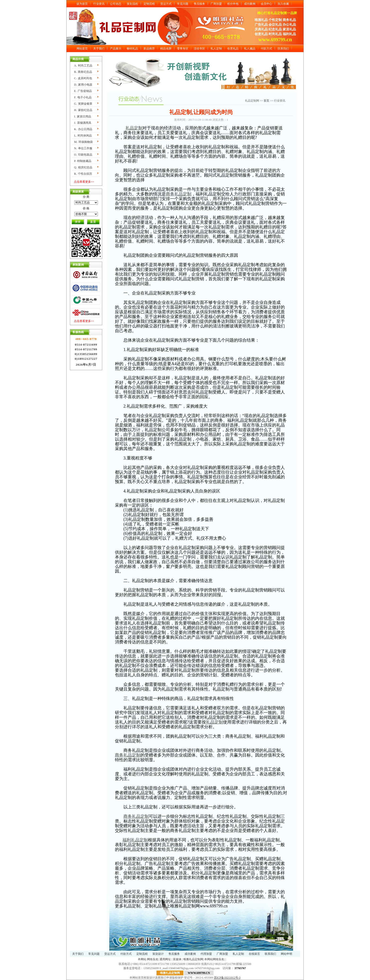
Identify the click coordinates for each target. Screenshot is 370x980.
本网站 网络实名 (148, 959)
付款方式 (266, 49)
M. (83, 142)
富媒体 (177, 959)
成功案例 (250, 4)
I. (83, 116)
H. (83, 110)
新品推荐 (149, 49)
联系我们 (283, 49)
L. (83, 136)
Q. (83, 167)
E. (83, 91)
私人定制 (216, 49)
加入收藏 (283, 4)
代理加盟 (206, 954)
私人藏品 (250, 49)
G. (83, 104)
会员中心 (266, 4)
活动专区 (199, 49)
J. (83, 123)
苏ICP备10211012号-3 (227, 978)
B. (83, 72)
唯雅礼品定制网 (193, 959)
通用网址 (165, 959)
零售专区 (183, 49)
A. (83, 66)
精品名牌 (166, 49)
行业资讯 (99, 4)
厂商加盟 (216, 4)
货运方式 (166, 4)
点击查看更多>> (84, 182)
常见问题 (183, 4)
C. (83, 78)
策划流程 (132, 4)
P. (83, 161)
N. (83, 148)
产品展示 (116, 49)
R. (83, 174)
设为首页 (82, 4)
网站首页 (82, 49)
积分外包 (233, 4)
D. (83, 85)
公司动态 (116, 4)
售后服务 (199, 4)
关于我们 (99, 49)
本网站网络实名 (214, 959)
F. (83, 97)
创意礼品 (233, 49)
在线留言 (254, 954)
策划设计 (158, 954)
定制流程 (149, 4)
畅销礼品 (132, 49)
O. (83, 155)
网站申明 (286, 954)
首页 (267, 101)
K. (83, 129)
